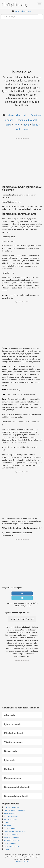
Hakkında (19, 861)
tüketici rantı (9, 822)
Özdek (5, 348)
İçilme (35, 125)
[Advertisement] (22, 46)
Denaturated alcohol (26, 120)
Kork (18, 129)
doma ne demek (10, 828)
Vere (4, 447)
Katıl (26, 129)
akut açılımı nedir (11, 819)
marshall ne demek (11, 846)
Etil (3, 414)
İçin (25, 115)
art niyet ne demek (11, 816)
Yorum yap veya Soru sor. (22, 619)
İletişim (26, 861)
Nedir (17, 11)
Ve (3, 518)
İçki (3, 422)
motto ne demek (10, 843)
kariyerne (8, 825)
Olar (4, 394)
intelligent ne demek (12, 837)
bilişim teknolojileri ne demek (15, 831)
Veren (17, 125)
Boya (26, 125)
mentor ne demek (11, 834)
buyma (7, 849)
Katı (4, 429)
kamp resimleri (10, 813)
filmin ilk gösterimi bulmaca (14, 810)
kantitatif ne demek (11, 840)
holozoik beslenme (11, 807)
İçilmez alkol (27, 11)
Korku (8, 125)
